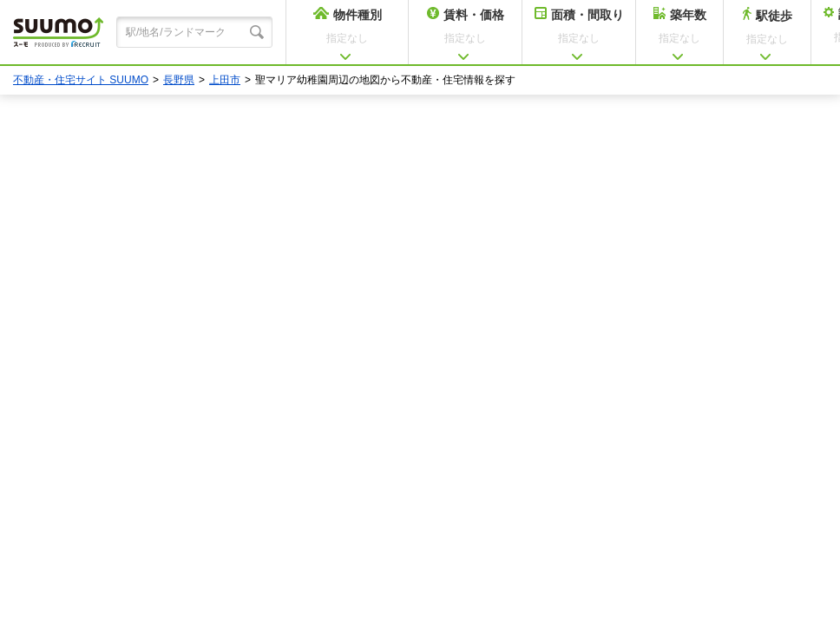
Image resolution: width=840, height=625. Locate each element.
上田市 (225, 80)
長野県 (179, 80)
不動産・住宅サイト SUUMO (81, 80)
